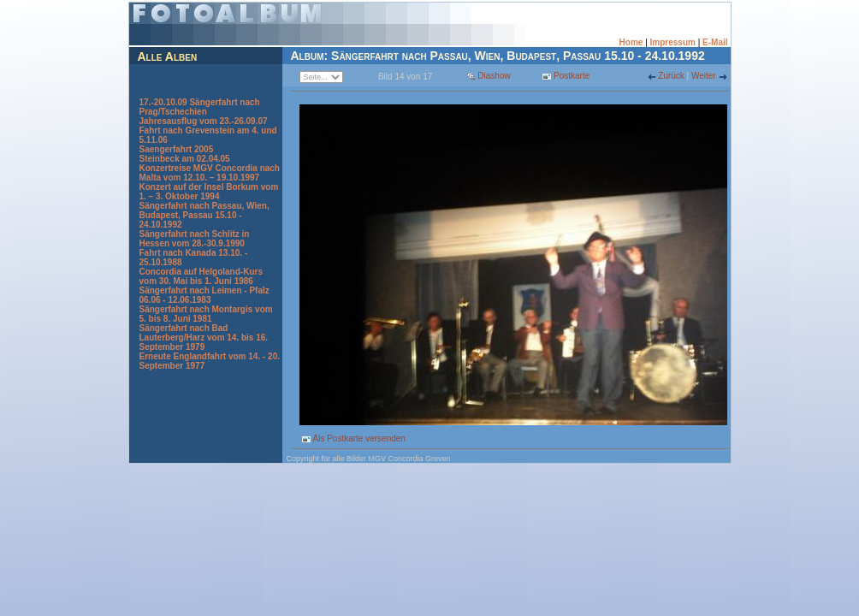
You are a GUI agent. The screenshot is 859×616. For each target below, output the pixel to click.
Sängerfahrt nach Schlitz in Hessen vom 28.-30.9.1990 (195, 239)
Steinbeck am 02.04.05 (185, 159)
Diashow (494, 76)
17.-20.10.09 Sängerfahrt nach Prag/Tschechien (200, 107)
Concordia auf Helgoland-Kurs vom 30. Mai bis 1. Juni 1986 (201, 276)
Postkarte (566, 76)
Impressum (673, 42)
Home (631, 42)
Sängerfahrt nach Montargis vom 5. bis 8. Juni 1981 (206, 314)
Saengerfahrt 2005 (177, 149)
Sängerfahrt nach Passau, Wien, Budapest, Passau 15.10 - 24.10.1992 (204, 215)
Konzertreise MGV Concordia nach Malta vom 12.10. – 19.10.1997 (210, 173)
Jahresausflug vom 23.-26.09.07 (204, 121)
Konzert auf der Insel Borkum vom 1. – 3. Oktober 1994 (209, 192)
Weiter (705, 76)
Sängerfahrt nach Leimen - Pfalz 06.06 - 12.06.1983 (204, 295)
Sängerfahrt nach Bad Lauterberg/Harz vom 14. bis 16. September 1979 (204, 338)
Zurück (671, 76)
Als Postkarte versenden (353, 438)
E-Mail (715, 42)
